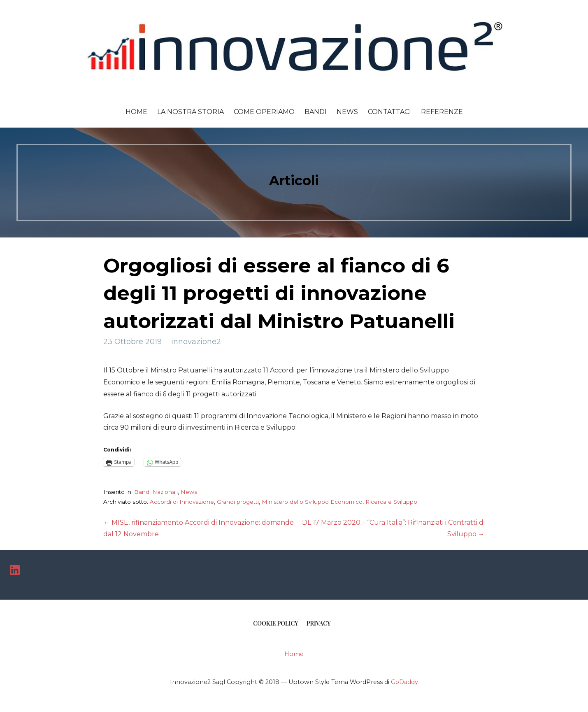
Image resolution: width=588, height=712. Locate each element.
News (347, 112)
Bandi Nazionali (156, 492)
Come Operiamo (264, 112)
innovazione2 (196, 342)
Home (136, 112)
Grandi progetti (238, 502)
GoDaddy (404, 682)
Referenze (442, 112)
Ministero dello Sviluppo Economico (312, 502)
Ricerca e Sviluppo (391, 502)
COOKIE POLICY (276, 623)
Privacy (319, 623)
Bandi (316, 112)
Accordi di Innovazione (182, 502)
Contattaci (389, 112)
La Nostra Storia (191, 112)
